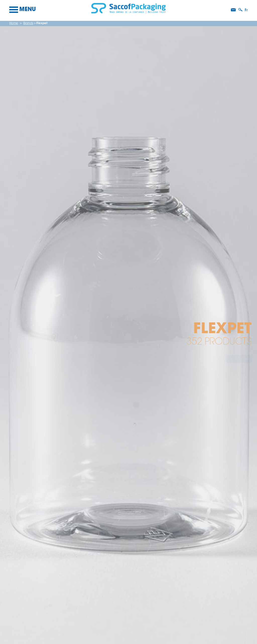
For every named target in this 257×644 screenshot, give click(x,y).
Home (14, 23)
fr (246, 11)
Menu (23, 10)
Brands (28, 23)
